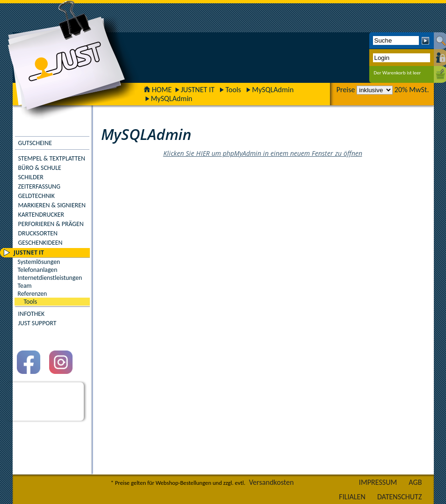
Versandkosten (271, 482)
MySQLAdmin (273, 90)
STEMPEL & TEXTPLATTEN (52, 158)
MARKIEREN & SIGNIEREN (52, 205)
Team (25, 286)
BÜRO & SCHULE (40, 168)
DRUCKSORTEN (38, 233)
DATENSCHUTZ (400, 497)
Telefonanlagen (38, 270)
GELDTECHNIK (37, 196)
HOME (158, 90)
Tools (233, 90)
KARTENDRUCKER (41, 215)
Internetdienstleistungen (50, 278)
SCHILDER (31, 177)
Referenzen (33, 294)
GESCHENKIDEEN (40, 243)
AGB (415, 482)
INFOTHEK (32, 314)
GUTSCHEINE (35, 143)
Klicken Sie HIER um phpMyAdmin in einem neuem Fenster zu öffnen (263, 153)
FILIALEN (352, 497)
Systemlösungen (39, 262)
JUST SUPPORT (37, 323)
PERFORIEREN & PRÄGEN (51, 224)
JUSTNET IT (197, 90)
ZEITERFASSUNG (39, 186)
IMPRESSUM (378, 482)
